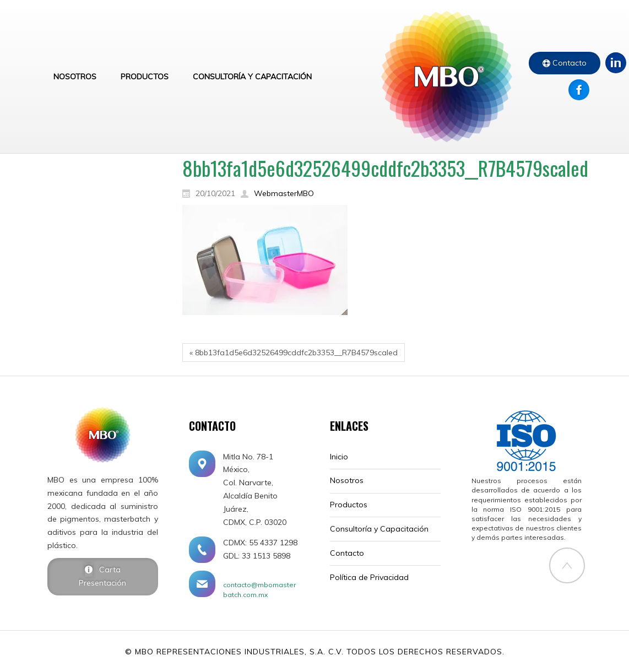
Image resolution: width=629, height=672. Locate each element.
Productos (349, 505)
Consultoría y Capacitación (379, 529)
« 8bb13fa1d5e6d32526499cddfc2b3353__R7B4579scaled (294, 353)
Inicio (339, 457)
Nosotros (347, 480)
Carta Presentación (102, 576)
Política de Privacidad (369, 577)
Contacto (568, 63)
